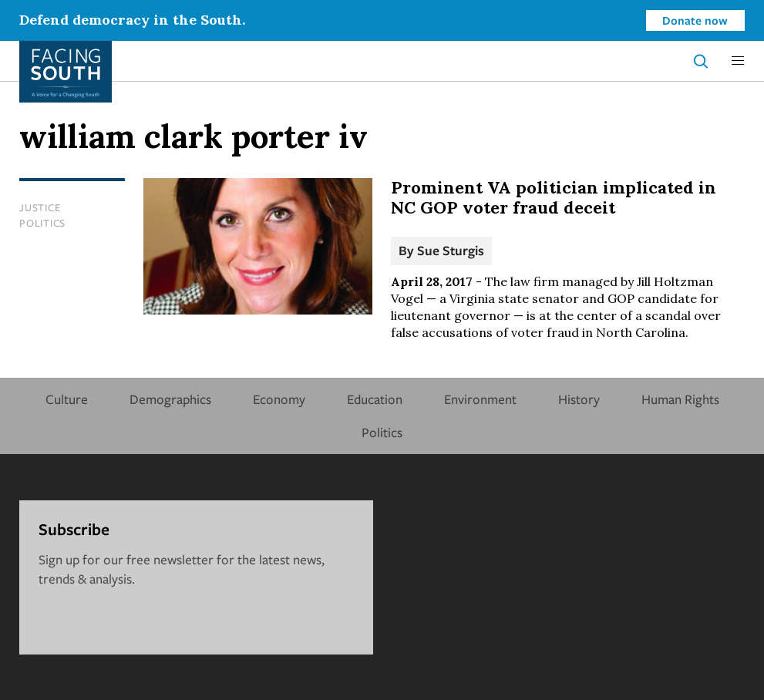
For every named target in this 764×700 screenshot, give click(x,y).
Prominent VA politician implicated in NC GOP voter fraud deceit (554, 197)
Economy (279, 399)
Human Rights (680, 399)
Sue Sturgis (451, 250)
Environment (480, 399)
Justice (40, 207)
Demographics (170, 399)
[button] (738, 61)
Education (375, 399)
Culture (67, 399)
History (579, 399)
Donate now (695, 20)
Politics (42, 223)
